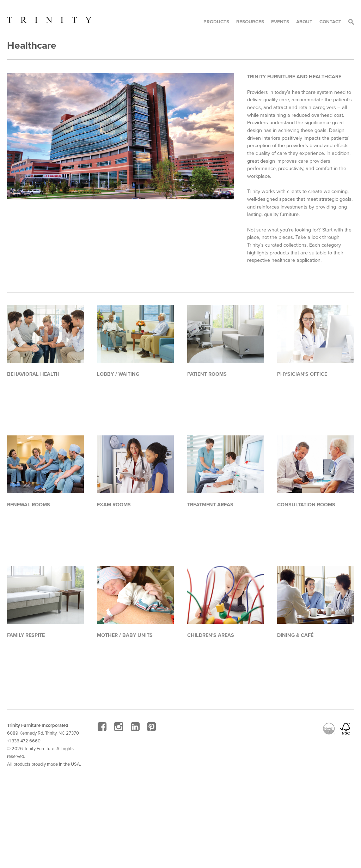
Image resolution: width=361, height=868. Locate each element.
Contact (330, 22)
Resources (250, 22)
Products (216, 22)
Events (280, 22)
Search (351, 22)
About (304, 22)
